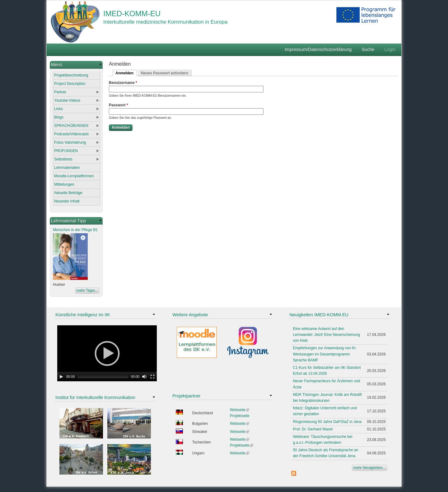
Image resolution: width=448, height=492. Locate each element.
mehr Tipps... (87, 290)
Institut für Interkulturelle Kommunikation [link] (95, 397)
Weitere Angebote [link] (190, 315)
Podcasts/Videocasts (71, 134)
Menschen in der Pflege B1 (75, 230)
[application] (107, 353)
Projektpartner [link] (186, 396)
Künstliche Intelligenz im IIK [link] (83, 315)
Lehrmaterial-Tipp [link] (68, 221)
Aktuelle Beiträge (68, 193)
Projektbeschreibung (71, 75)
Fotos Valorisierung (70, 142)
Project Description (70, 84)
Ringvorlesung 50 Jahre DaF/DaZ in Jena (327, 422)
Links (58, 109)
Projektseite (240, 416)
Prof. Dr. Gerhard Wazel (313, 429)
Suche (368, 49)
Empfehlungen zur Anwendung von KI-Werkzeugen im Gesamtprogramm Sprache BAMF (325, 354)
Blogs (59, 117)
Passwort (118, 105)
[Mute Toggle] (144, 377)
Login (390, 49)
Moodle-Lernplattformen (74, 176)
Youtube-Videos (67, 100)
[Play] (61, 377)
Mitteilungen (64, 184)
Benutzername (123, 83)
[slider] (103, 377)
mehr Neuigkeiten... (370, 468)
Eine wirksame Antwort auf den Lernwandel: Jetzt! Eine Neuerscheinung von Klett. (326, 335)
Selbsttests (63, 159)
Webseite (240, 410)
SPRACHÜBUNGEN (71, 126)
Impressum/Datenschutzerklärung (318, 49)
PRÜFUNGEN (66, 151)
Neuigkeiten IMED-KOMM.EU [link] (319, 315)
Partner (60, 92)
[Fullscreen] (152, 377)
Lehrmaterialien (67, 168)
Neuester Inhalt (67, 201)
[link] (76, 65)
